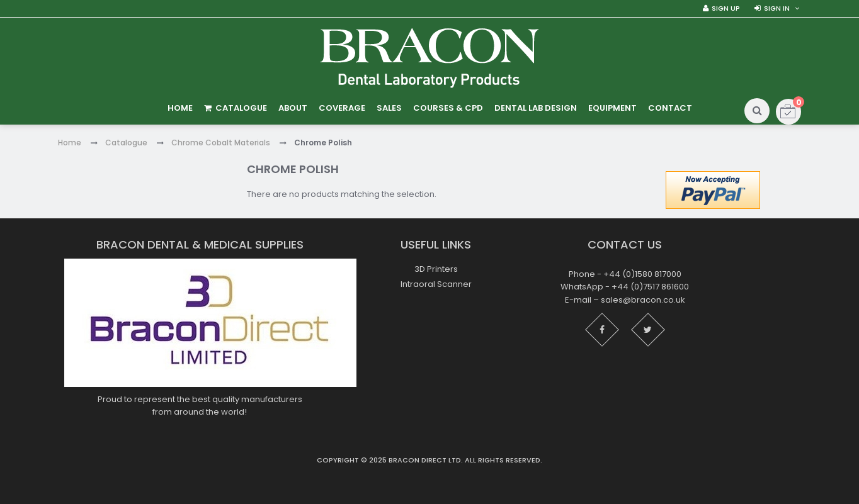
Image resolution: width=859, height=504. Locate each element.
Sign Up (726, 8)
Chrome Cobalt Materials (221, 143)
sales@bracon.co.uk (643, 300)
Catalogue (126, 143)
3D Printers (436, 269)
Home (70, 143)
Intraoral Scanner (436, 284)
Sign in (777, 8)
